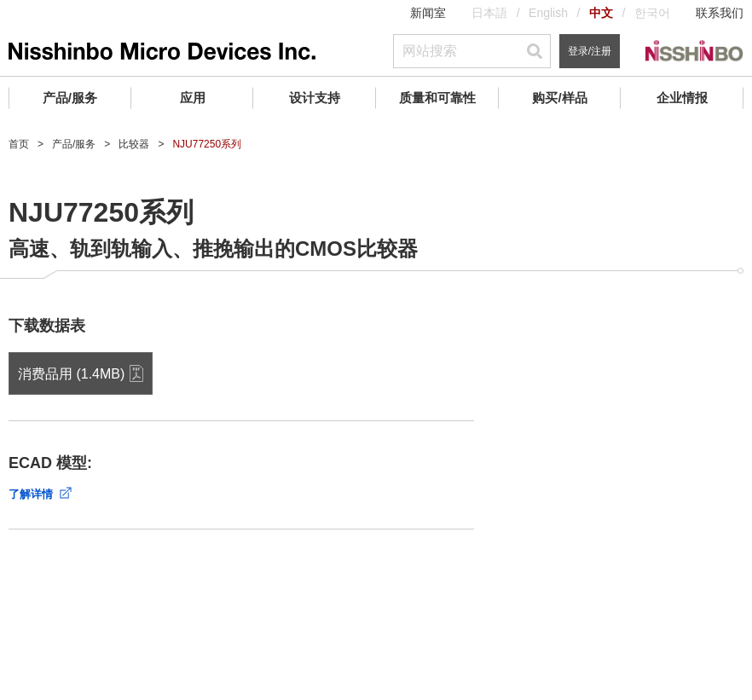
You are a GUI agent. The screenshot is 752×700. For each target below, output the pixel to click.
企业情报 (682, 98)
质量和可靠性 (437, 98)
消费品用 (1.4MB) (71, 374)
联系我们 (720, 13)
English (548, 13)
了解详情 (31, 494)
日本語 (489, 13)
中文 (601, 13)
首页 (19, 144)
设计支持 (315, 98)
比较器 (134, 144)
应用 (193, 98)
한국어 (652, 13)
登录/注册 (590, 51)
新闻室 (428, 13)
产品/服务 (70, 98)
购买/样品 (559, 98)
